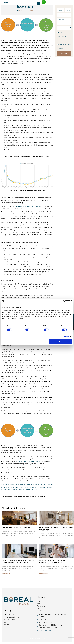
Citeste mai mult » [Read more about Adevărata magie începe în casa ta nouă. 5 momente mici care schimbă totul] (44, 573)
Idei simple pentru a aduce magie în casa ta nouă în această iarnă (56, 528)
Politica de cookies (9, 620)
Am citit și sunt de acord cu (63, 36)
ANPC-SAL (7, 625)
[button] (39, 3)
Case (39, 609)
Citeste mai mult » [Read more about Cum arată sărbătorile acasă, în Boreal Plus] (6, 540)
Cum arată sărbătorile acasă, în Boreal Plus (16, 527)
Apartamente (41, 606)
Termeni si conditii (9, 615)
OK (61, 342)
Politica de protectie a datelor (12, 617)
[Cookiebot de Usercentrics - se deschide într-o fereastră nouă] (65, 301)
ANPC (5, 622)
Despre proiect (41, 601)
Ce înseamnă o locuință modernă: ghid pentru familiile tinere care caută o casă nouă (18, 561)
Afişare (67, 336)
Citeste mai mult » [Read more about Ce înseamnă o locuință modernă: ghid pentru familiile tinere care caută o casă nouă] (6, 573)
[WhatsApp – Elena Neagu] (44, 2)
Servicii (39, 603)
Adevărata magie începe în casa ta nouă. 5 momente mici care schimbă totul (53, 561)
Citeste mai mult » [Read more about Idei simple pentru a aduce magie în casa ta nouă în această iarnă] (44, 540)
